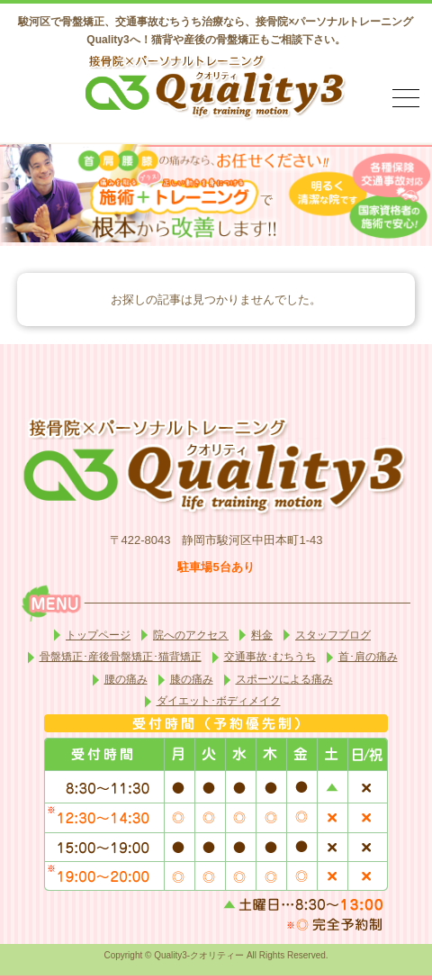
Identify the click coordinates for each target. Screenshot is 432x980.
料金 (262, 635)
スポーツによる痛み (284, 679)
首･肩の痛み (368, 657)
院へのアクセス (191, 635)
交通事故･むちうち (270, 657)
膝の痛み (192, 679)
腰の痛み (126, 679)
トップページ (98, 635)
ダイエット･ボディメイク (219, 701)
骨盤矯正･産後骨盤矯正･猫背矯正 (121, 657)
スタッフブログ (333, 635)
